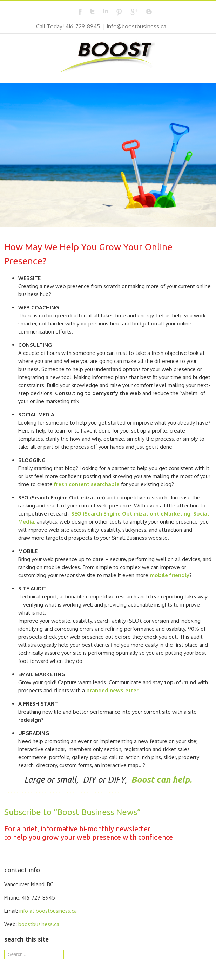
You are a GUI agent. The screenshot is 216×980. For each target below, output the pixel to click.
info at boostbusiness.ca (48, 911)
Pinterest (119, 12)
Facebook (80, 12)
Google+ (134, 12)
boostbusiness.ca (39, 924)
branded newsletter (112, 690)
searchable (105, 484)
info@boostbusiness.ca (136, 26)
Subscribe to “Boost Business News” (72, 812)
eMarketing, (176, 514)
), (116, 514)
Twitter (92, 12)
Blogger (149, 11)
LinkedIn (106, 11)
